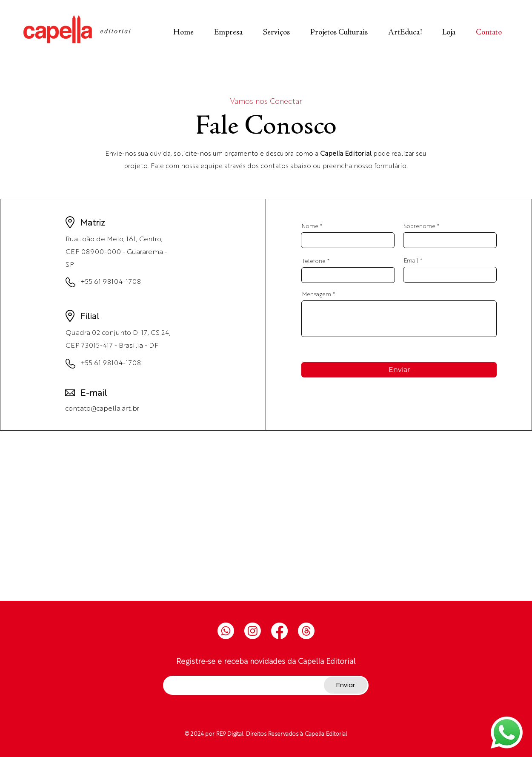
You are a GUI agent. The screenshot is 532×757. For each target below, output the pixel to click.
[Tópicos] (306, 631)
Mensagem (317, 294)
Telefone (314, 261)
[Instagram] (253, 631)
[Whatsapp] (226, 631)
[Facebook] (279, 631)
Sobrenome (420, 226)
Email (411, 260)
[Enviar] (399, 370)
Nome (310, 226)
